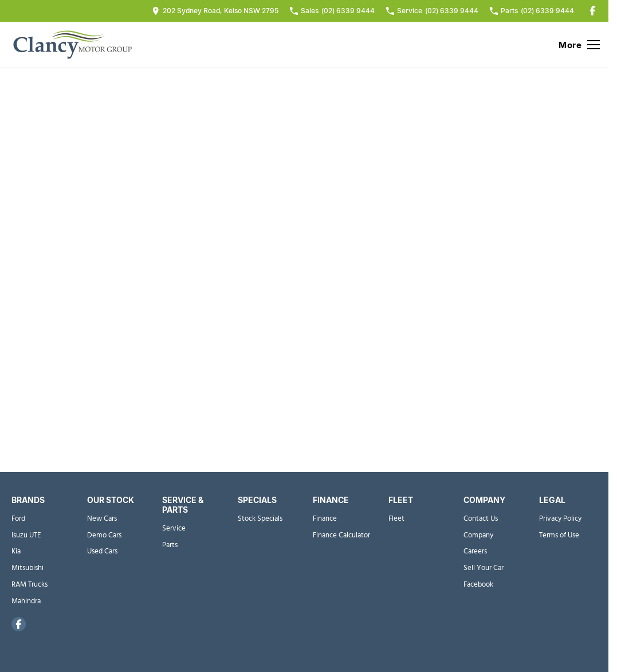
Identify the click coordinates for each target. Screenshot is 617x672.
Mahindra (26, 601)
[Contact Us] (215, 11)
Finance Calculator (341, 535)
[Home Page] (72, 45)
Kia (16, 551)
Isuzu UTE (26, 535)
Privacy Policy (560, 519)
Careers (475, 551)
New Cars (102, 519)
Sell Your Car (484, 568)
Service (174, 528)
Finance (325, 519)
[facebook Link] (593, 11)
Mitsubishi (27, 568)
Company (478, 535)
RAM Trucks (30, 585)
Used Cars (102, 551)
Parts (170, 545)
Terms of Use (559, 535)
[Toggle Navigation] (579, 45)
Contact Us (481, 519)
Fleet (396, 519)
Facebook (478, 585)
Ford (18, 519)
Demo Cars (104, 535)
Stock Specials (260, 519)
